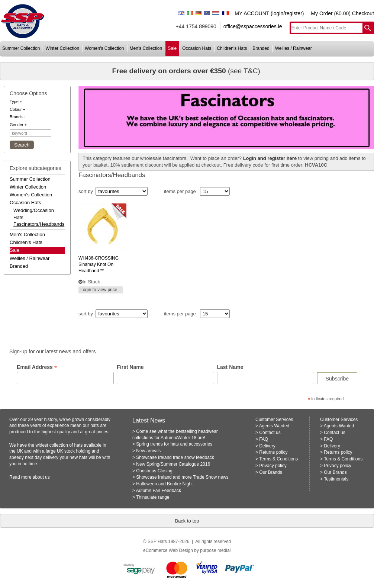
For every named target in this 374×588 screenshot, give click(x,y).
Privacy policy (273, 466)
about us (41, 477)
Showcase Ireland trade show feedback (175, 457)
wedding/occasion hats (34, 214)
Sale (14, 250)
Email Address (37, 367)
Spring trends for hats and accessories (174, 444)
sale (172, 48)
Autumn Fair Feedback (159, 491)
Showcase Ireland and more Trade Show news (182, 477)
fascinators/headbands (37, 224)
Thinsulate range (153, 497)
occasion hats (197, 48)
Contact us (270, 433)
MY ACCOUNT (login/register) (269, 13)
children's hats (232, 48)
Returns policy (273, 452)
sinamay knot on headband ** (99, 264)
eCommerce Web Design (168, 550)
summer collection (21, 48)
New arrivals (148, 451)
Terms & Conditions (278, 459)
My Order (322, 13)
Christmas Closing (154, 471)
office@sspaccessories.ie (253, 26)
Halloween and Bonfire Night (164, 484)
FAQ (264, 439)
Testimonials (336, 479)
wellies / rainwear (294, 48)
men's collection (146, 48)
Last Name (230, 367)
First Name (130, 367)
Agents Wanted (274, 426)
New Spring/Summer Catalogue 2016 (173, 464)
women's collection (104, 48)
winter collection (62, 48)
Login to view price (99, 290)
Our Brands (270, 472)
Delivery (267, 446)
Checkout (363, 13)
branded (261, 48)
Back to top (187, 521)
